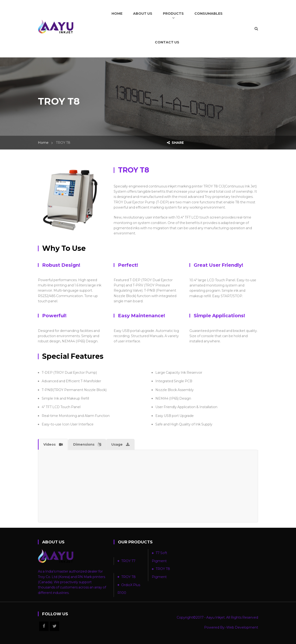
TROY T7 (128, 561)
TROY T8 (128, 577)
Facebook (44, 626)
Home (43, 143)
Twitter (54, 626)
